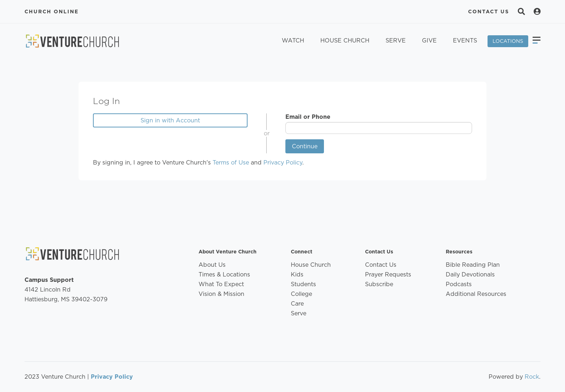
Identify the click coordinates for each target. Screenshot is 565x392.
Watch (293, 40)
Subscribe (379, 284)
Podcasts (459, 284)
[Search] (521, 12)
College (301, 294)
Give (429, 40)
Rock (532, 377)
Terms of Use (231, 163)
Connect (302, 252)
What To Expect (221, 284)
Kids (297, 274)
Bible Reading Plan (473, 265)
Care (297, 304)
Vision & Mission (221, 294)
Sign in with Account (170, 120)
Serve (396, 40)
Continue (305, 146)
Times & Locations (224, 274)
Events (465, 40)
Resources (459, 252)
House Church (345, 40)
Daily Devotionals (470, 274)
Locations (508, 41)
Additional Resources (476, 294)
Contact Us (489, 12)
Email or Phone (308, 117)
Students (303, 284)
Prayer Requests (388, 274)
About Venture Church (228, 252)
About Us (212, 265)
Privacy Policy (283, 163)
